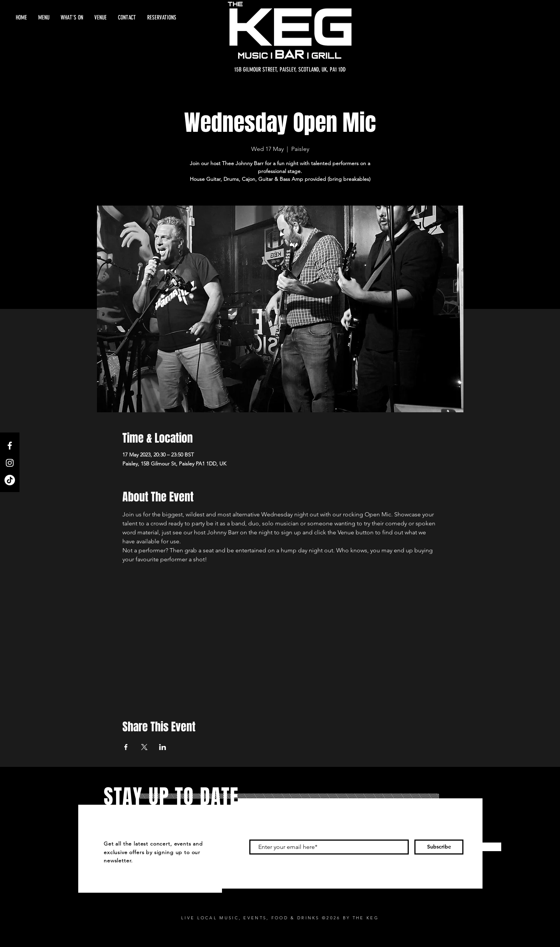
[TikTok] (10, 480)
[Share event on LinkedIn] (163, 747)
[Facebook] (10, 446)
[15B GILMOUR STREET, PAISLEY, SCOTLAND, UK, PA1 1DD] (290, 70)
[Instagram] (10, 463)
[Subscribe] (439, 847)
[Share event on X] (144, 747)
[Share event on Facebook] (126, 747)
